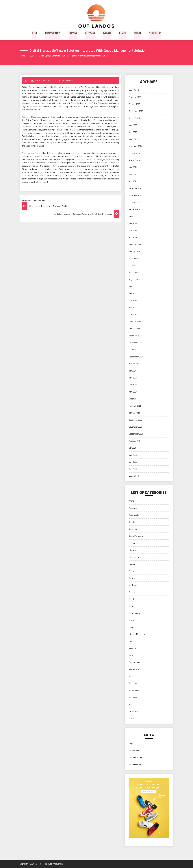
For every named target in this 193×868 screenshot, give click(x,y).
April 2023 (133, 237)
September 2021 (136, 357)
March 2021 (134, 399)
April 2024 (133, 181)
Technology (155, 33)
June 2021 (133, 378)
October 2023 (134, 202)
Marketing (133, 648)
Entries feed (134, 750)
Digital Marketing (136, 536)
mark (29, 81)
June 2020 (133, 455)
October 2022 (134, 266)
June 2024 (133, 167)
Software (90, 33)
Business (107, 33)
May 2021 (133, 385)
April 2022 (133, 308)
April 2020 (133, 469)
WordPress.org (135, 764)
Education (133, 550)
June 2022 (133, 294)
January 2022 (134, 329)
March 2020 (134, 476)
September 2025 (136, 111)
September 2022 (136, 273)
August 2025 (134, 118)
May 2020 (133, 462)
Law (130, 641)
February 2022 (135, 322)
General (132, 592)
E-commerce (134, 543)
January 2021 (134, 413)
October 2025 (134, 104)
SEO (130, 676)
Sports (132, 704)
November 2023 (135, 195)
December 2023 (135, 188)
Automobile (134, 515)
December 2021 (135, 336)
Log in (131, 743)
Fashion (132, 564)
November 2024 (135, 146)
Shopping (73, 33)
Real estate (134, 669)
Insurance (133, 627)
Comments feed (136, 757)
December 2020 (135, 420)
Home (35, 33)
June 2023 (133, 223)
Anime (131, 501)
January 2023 (134, 252)
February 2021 (135, 406)
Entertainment (53, 33)
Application (133, 508)
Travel (131, 718)
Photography (134, 662)
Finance (138, 33)
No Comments (67, 81)
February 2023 (135, 245)
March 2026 (134, 90)
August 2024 (134, 160)
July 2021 (132, 371)
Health (123, 33)
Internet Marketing (137, 634)
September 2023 (136, 210)
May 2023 (133, 231)
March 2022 (134, 315)
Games (132, 578)
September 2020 (136, 434)
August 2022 (134, 280)
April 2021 (133, 392)
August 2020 (134, 441)
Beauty (132, 522)
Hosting (132, 620)
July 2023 (132, 216)
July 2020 (132, 448)
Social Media (134, 690)
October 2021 (134, 350)
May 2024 (133, 174)
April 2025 (133, 132)
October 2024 (134, 153)
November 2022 (135, 258)
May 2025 (133, 125)
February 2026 (135, 97)
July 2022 (132, 287)
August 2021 (134, 364)
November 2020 (135, 427)
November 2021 (135, 343)
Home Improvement (137, 613)
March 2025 (134, 139)
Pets (131, 655)
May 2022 (133, 301)
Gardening (133, 585)
